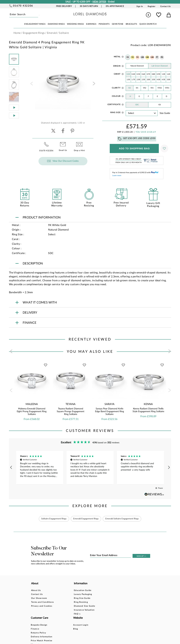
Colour (116, 96)
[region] (90, 468)
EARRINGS (91, 24)
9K (128, 57)
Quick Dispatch (148, 24)
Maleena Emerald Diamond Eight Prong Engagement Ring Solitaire (32, 411)
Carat (117, 74)
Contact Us (165, 6)
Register (151, 6)
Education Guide (66, 590)
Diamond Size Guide (68, 606)
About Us (36, 590)
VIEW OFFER (99, 2)
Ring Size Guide (66, 598)
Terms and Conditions (42, 602)
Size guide (165, 113)
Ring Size (115, 113)
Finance (87, 594)
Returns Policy (90, 598)
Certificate (114, 105)
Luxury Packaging (66, 594)
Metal (117, 57)
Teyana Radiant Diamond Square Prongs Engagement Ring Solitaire (71, 411)
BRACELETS (131, 24)
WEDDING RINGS (75, 24)
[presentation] (31, 85)
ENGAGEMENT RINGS (35, 24)
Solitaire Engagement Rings (51, 519)
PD (162, 57)
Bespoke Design (91, 590)
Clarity (116, 88)
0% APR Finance (115, 6)
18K (142, 57)
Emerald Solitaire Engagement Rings (124, 519)
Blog (111, 594)
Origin (117, 66)
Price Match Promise (93, 606)
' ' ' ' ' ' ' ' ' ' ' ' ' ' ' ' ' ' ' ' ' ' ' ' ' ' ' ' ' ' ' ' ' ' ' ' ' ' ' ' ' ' (142, 113)
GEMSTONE (118, 24)
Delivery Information (93, 602)
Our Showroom (39, 598)
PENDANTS (104, 24)
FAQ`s (61, 614)
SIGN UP (141, 556)
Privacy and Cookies (42, 606)
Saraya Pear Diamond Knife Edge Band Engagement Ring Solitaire (109, 411)
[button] (11, 467)
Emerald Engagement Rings (86, 519)
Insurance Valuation (68, 610)
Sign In (140, 6)
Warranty (87, 610)
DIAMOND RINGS (56, 24)
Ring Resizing (64, 602)
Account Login (116, 590)
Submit (38, 15)
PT (157, 57)
